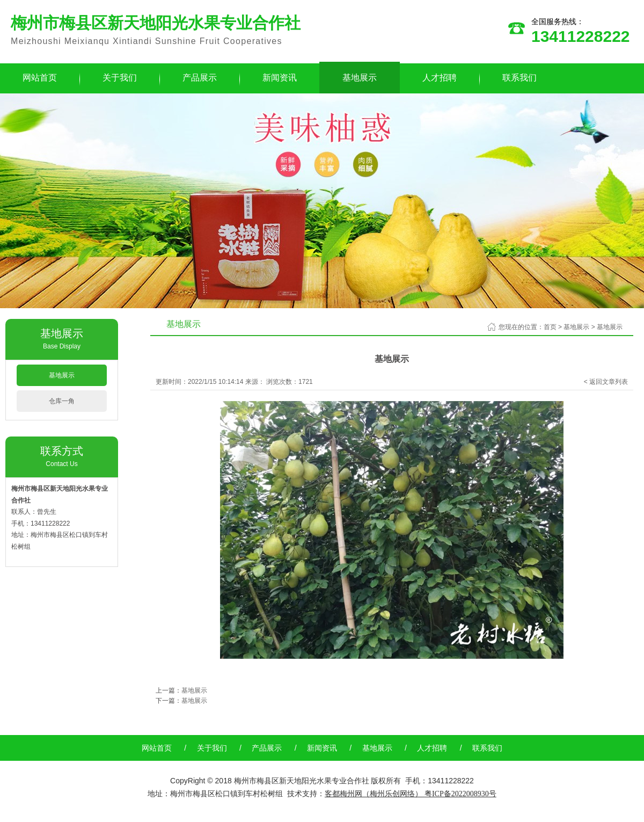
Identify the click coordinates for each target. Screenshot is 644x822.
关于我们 (120, 78)
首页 (550, 327)
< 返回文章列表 (606, 382)
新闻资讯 (280, 78)
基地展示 (360, 78)
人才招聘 (440, 78)
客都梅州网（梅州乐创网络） (374, 794)
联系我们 (519, 78)
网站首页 (157, 748)
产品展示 (200, 78)
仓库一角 (62, 401)
